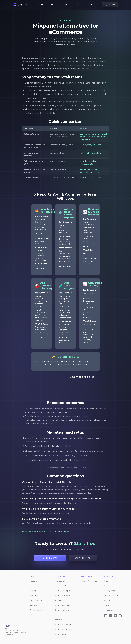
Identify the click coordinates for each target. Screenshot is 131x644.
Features (34, 581)
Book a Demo (36, 600)
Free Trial (34, 586)
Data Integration (37, 610)
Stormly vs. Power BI (63, 625)
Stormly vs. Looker (63, 634)
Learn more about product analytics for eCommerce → (47, 532)
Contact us (109, 610)
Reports (54, 4)
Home (41, 4)
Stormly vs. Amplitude (64, 591)
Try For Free (110, 5)
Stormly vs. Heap (62, 610)
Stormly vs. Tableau (63, 630)
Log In (91, 4)
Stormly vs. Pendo (62, 605)
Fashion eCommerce (88, 581)
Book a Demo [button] (50, 558)
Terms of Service (111, 605)
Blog (79, 4)
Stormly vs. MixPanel (63, 586)
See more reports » (83, 377)
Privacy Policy (110, 591)
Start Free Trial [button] (83, 558)
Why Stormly (60, 581)
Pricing (67, 4)
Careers (107, 586)
